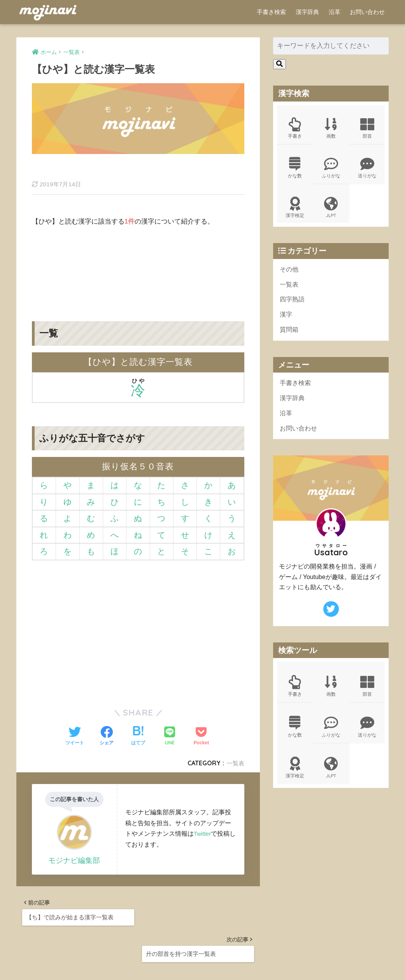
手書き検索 (271, 12)
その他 (290, 274)
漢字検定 (295, 211)
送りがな (367, 170)
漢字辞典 (307, 12)
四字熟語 (293, 305)
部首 (367, 129)
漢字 (286, 321)
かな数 (295, 170)
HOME (202, 949)
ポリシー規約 (202, 961)
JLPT (331, 211)
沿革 (335, 12)
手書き (295, 129)
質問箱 (290, 337)
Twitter (203, 809)
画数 (331, 129)
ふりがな (331, 170)
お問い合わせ (367, 12)
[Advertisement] (138, 243)
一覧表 (235, 739)
